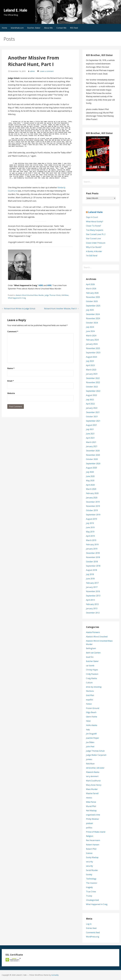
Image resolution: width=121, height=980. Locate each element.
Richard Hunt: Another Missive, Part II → (62, 309)
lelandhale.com (17, 28)
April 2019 (90, 536)
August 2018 (91, 570)
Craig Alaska (91, 678)
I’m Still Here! (92, 256)
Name (11, 368)
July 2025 (90, 310)
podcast (89, 823)
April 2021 (90, 438)
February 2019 (92, 545)
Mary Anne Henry (94, 785)
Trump (89, 896)
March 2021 (91, 442)
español (90, 700)
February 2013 (92, 604)
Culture (89, 683)
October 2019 (92, 510)
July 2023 (90, 361)
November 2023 (93, 348)
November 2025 (93, 297)
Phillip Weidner (93, 819)
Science (89, 853)
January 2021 (92, 446)
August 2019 (91, 519)
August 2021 (91, 425)
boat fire (90, 657)
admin (32, 71)
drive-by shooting (94, 687)
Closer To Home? (93, 226)
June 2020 (90, 476)
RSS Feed (74, 28)
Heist (88, 721)
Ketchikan (65, 295)
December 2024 (93, 314)
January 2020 (92, 498)
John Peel (90, 747)
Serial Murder (92, 870)
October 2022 (92, 387)
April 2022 (90, 404)
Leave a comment (47, 71)
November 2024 (93, 318)
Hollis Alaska (92, 725)
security (89, 862)
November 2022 (93, 382)
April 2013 (90, 600)
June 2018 (90, 579)
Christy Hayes (92, 670)
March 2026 (91, 289)
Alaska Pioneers (93, 632)
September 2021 (93, 421)
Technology (91, 879)
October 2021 (92, 417)
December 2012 (93, 613)
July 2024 (90, 327)
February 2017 (92, 583)
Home (4, 28)
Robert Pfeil (91, 849)
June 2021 (90, 434)
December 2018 (93, 553)
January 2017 (92, 587)
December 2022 (93, 378)
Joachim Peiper (93, 738)
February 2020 (92, 493)
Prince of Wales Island (96, 832)
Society (89, 875)
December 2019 (93, 502)
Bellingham (91, 648)
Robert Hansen (93, 845)
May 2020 (90, 481)
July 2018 (90, 574)
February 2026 (92, 293)
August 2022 (91, 395)
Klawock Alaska (93, 772)
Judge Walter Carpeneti (96, 755)
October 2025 (92, 301)
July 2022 (90, 400)
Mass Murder (92, 789)
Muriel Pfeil (91, 806)
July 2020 (90, 472)
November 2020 (93, 455)
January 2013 (92, 609)
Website (11, 393)
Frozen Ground (93, 708)
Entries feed (91, 928)
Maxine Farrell (92, 793)
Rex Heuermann (93, 840)
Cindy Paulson (92, 674)
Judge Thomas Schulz (53, 295)
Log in (89, 924)
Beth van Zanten (93, 653)
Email (11, 381)
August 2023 (91, 357)
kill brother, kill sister (95, 768)
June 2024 (90, 331)
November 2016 (93, 591)
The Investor (92, 883)
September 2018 (93, 566)
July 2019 (90, 523)
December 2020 (93, 451)
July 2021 (90, 429)
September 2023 (93, 353)
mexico (89, 798)
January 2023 (92, 374)
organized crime (93, 815)
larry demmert (92, 776)
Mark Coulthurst (93, 781)
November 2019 (93, 506)
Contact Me (61, 28)
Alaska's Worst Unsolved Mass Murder (30, 295)
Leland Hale (95, 212)
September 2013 (93, 596)
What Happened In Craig (17, 298)
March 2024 (91, 336)
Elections (90, 691)
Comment (13, 331)
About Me (48, 28)
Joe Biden (90, 742)
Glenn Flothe (92, 717)
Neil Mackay (91, 811)
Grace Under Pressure (96, 243)
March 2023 (91, 370)
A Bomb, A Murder (94, 251)
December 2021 (93, 412)
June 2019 (90, 527)
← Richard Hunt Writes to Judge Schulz (19, 309)
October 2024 (92, 323)
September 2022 (93, 391)
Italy (88, 730)
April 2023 (90, 365)
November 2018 (93, 557)
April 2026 (90, 284)
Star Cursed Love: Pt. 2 (96, 234)
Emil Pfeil (90, 695)
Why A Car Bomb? (94, 247)
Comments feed (93, 932)
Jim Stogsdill (91, 734)
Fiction (89, 704)
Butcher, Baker (34, 28)
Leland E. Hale (15, 10)
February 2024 (92, 340)
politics (89, 828)
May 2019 (90, 532)
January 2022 (92, 408)
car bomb (90, 666)
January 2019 (92, 549)
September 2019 (93, 515)
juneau (89, 759)
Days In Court (92, 217)
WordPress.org (93, 937)
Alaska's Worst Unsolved (97, 637)
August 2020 (91, 468)
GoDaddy (55, 975)
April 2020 (90, 485)
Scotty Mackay (92, 857)
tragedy (89, 887)
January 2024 (92, 344)
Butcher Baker (92, 661)
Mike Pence (91, 802)
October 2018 (92, 562)
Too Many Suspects (95, 230)
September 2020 (93, 464)
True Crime (91, 892)
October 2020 (92, 459)
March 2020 (91, 489)
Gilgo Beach (91, 712)
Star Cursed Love (93, 239)
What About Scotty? (95, 221)
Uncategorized (92, 900)
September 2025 (93, 306)
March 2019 (91, 540)
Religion (90, 836)
